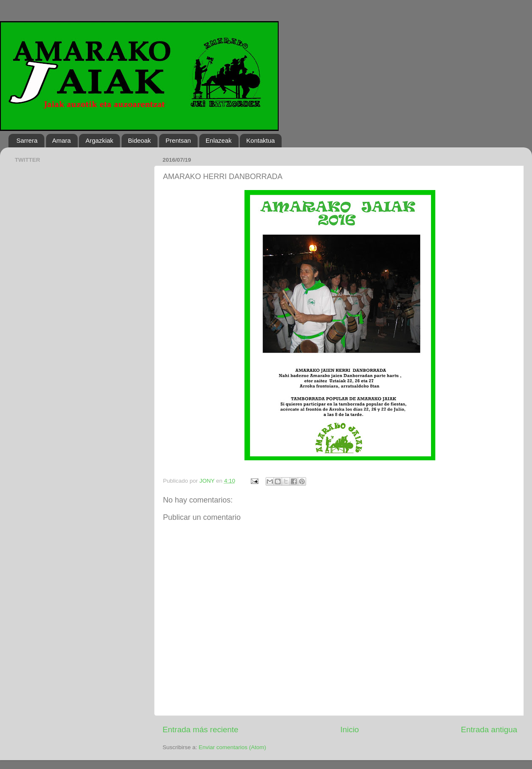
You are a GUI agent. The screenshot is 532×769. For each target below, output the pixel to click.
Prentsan (178, 140)
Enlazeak (219, 140)
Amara (62, 140)
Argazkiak (99, 140)
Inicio (350, 730)
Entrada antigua (489, 730)
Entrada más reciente (201, 730)
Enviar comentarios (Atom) (233, 747)
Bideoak (139, 140)
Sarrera (27, 140)
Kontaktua (261, 140)
